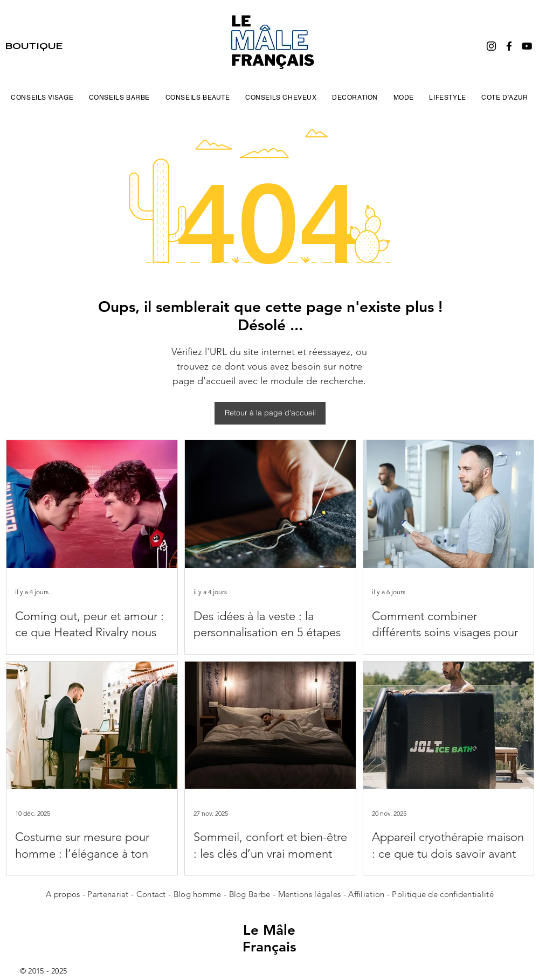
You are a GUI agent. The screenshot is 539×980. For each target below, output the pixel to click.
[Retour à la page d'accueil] (270, 413)
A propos (63, 894)
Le (253, 930)
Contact (152, 894)
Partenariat (109, 894)
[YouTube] (527, 46)
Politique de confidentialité (443, 894)
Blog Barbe (250, 894)
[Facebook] (509, 46)
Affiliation (366, 894)
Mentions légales (310, 894)
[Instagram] (491, 46)
